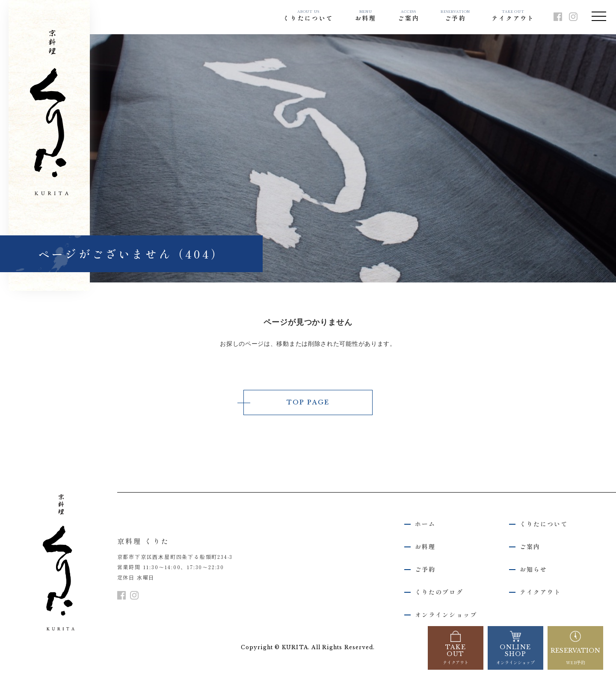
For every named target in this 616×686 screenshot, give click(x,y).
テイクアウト (513, 16)
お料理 (366, 16)
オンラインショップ (446, 615)
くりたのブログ (439, 593)
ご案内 (409, 16)
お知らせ (533, 570)
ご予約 (455, 16)
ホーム (425, 525)
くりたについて (308, 16)
